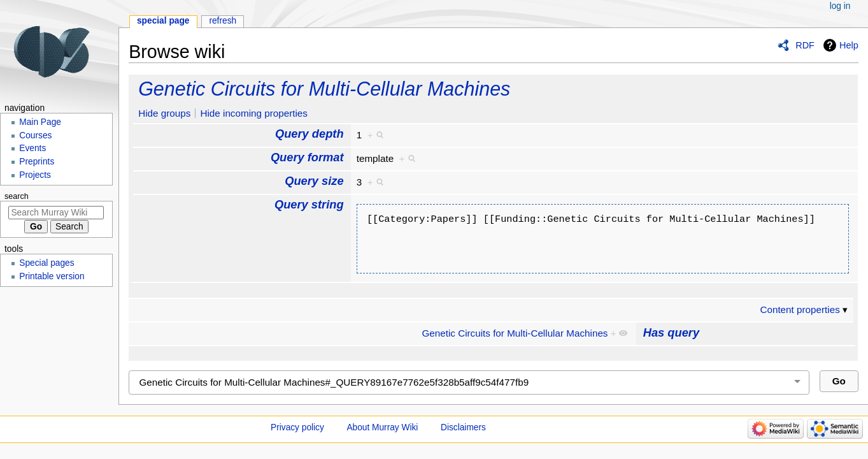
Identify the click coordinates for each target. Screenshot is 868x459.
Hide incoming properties (254, 113)
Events (32, 148)
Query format (307, 157)
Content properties (800, 310)
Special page (163, 21)
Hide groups (164, 113)
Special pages (46, 263)
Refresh (223, 21)
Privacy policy (297, 427)
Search (17, 196)
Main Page (40, 122)
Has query (671, 332)
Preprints (37, 162)
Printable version (52, 276)
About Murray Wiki (382, 427)
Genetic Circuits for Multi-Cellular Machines (324, 89)
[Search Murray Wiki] (56, 213)
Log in (840, 6)
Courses (35, 135)
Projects (35, 175)
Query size (314, 181)
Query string (309, 204)
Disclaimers (463, 427)
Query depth (309, 134)
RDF (805, 45)
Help (849, 45)
